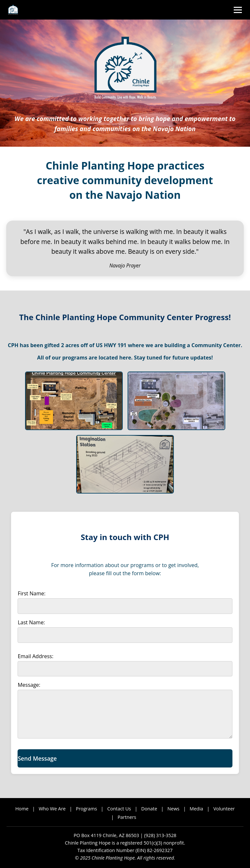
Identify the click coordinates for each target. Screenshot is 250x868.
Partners (127, 817)
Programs (86, 809)
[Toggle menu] (238, 10)
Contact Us (119, 809)
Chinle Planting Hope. (114, 858)
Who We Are (52, 809)
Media (196, 809)
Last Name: (31, 622)
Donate (149, 809)
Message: (29, 685)
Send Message (37, 758)
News (173, 809)
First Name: (31, 593)
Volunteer (224, 809)
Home (22, 809)
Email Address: (35, 656)
